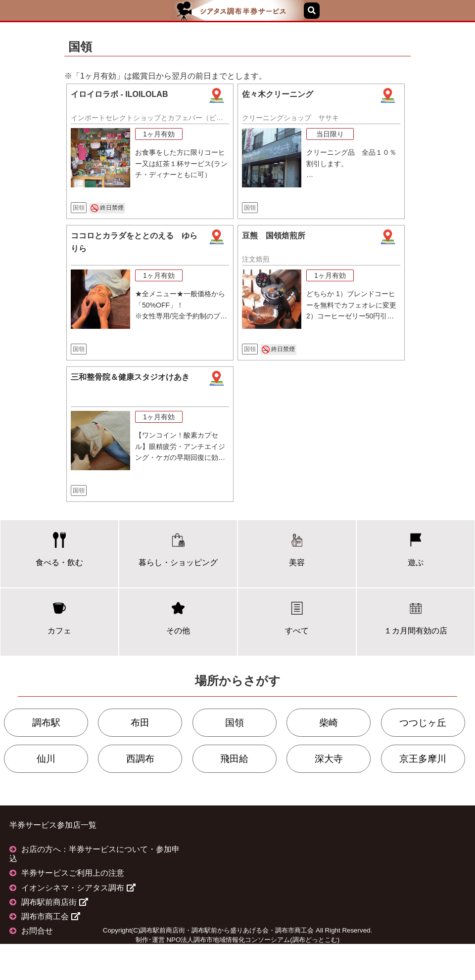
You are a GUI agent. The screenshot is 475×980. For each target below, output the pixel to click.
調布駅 (46, 723)
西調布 (140, 759)
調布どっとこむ (315, 940)
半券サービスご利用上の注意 (73, 873)
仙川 (46, 759)
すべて (297, 618)
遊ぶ (416, 549)
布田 (140, 723)
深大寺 (329, 759)
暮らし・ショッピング (178, 549)
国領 (235, 723)
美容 (297, 549)
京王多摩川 (423, 759)
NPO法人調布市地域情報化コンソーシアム (228, 940)
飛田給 (234, 759)
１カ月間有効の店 (416, 618)
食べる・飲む (59, 549)
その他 (178, 618)
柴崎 (329, 723)
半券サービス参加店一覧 (53, 825)
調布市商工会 (50, 916)
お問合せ (37, 931)
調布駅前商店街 (54, 902)
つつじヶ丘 (423, 723)
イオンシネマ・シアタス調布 (78, 888)
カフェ (59, 618)
